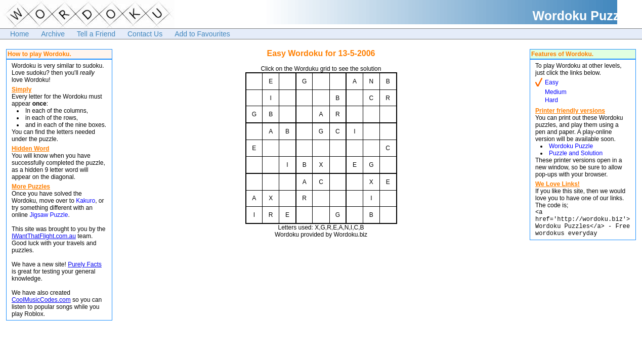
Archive (53, 34)
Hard (551, 100)
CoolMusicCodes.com (41, 300)
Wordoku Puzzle (571, 146)
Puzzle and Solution (576, 153)
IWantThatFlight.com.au (44, 236)
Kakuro (85, 201)
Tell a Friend (96, 34)
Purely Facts (85, 264)
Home (19, 34)
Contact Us (145, 34)
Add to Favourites (202, 34)
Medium (556, 92)
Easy (552, 82)
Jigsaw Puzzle (49, 215)
